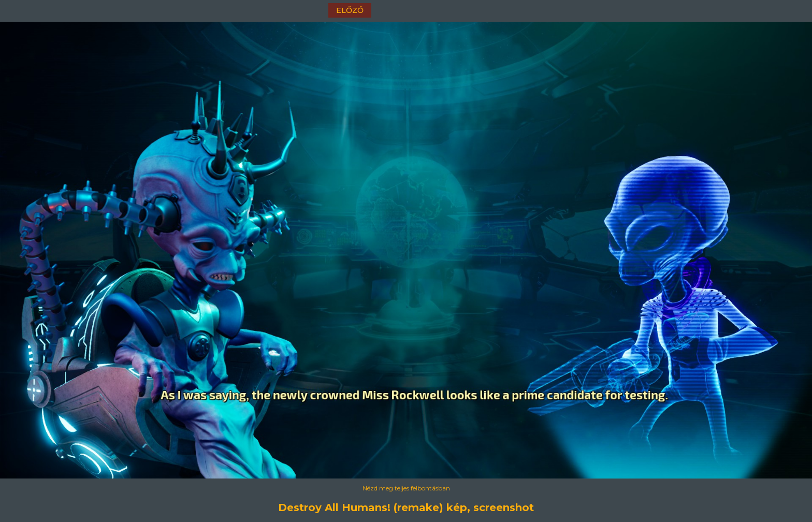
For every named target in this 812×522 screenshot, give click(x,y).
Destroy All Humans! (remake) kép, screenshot (406, 508)
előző (350, 10)
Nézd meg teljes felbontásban (406, 488)
